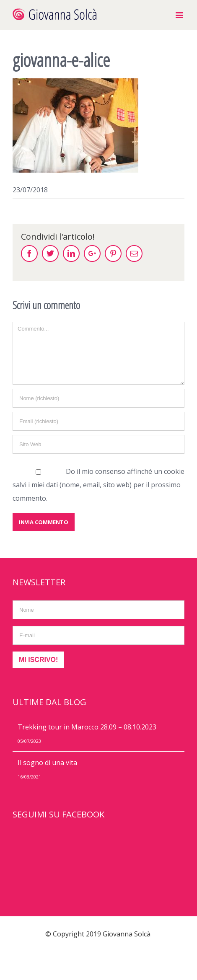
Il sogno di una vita (47, 763)
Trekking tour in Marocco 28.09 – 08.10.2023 (87, 727)
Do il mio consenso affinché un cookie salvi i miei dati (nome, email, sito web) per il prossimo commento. (98, 485)
